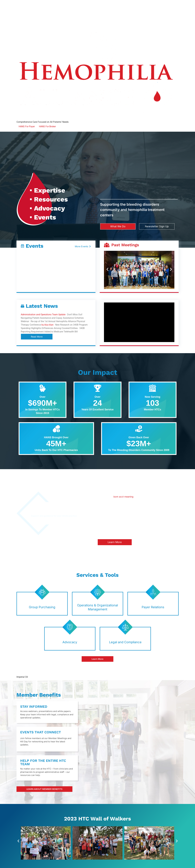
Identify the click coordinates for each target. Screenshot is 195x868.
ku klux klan (48, 325)
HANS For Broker (47, 126)
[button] (107, 269)
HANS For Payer (27, 126)
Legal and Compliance (125, 642)
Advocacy (70, 642)
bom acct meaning (123, 497)
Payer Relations (153, 607)
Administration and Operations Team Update (43, 315)
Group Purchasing (42, 607)
